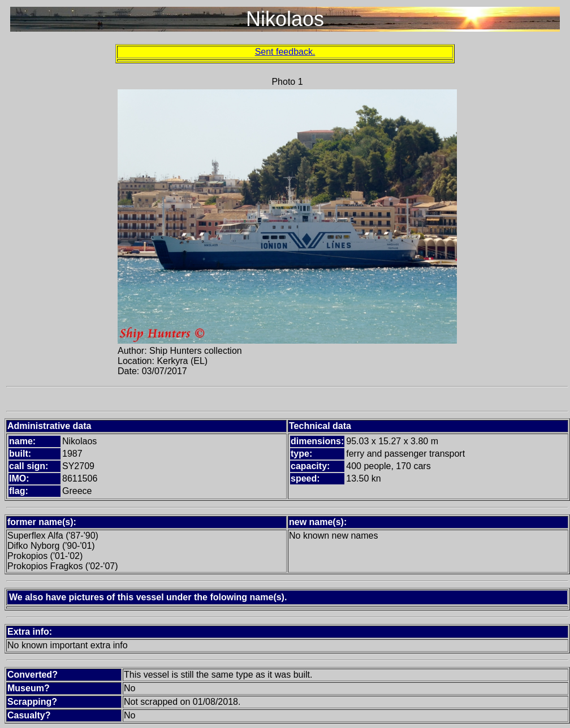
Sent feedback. (285, 52)
